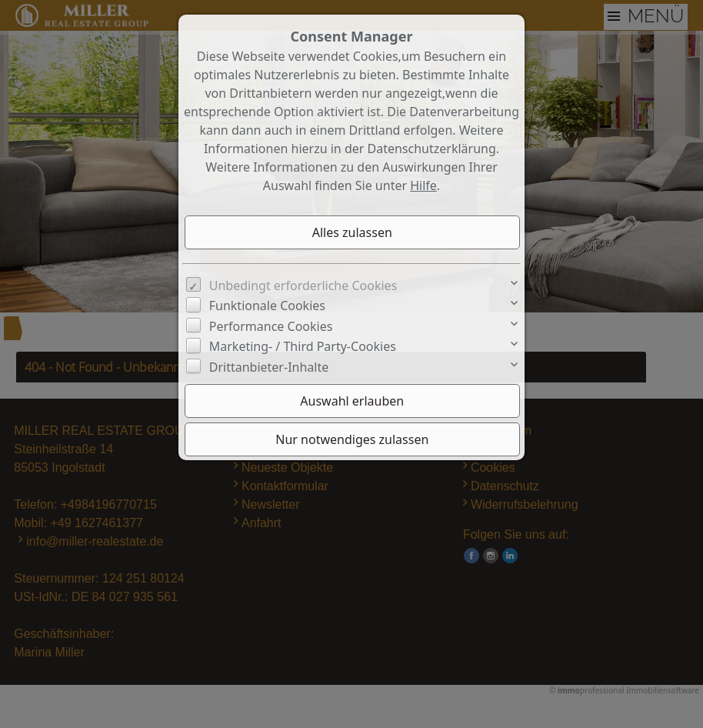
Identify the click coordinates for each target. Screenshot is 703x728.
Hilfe (423, 185)
